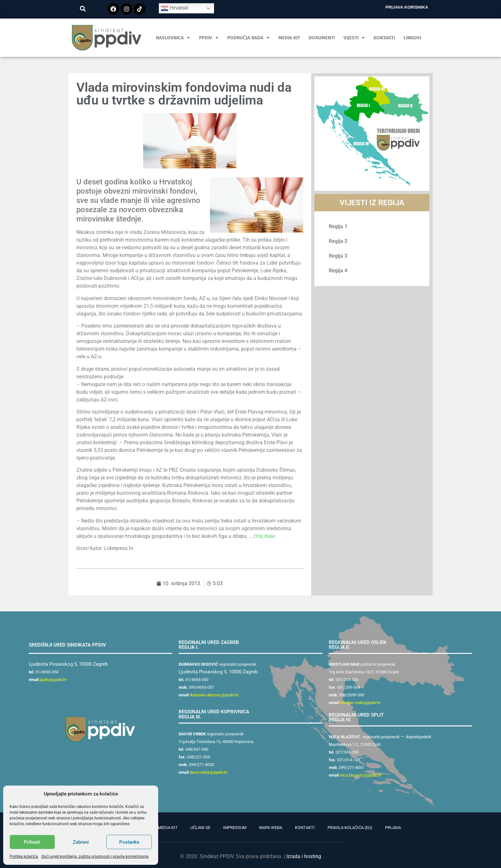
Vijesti (354, 38)
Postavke (129, 842)
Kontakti (384, 38)
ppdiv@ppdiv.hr (53, 680)
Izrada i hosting (304, 856)
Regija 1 (338, 226)
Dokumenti (322, 38)
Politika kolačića (24, 856)
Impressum (235, 828)
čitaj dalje (264, 536)
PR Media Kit (165, 828)
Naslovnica (173, 38)
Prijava (393, 828)
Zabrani (81, 842)
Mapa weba (271, 828)
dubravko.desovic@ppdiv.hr (214, 695)
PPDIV (209, 38)
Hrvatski (174, 8)
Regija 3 (338, 256)
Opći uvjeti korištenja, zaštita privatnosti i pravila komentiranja (95, 856)
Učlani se (200, 828)
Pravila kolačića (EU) (350, 828)
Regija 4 (338, 271)
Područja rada (248, 38)
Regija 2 (338, 241)
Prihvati (32, 842)
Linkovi (412, 38)
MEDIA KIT (289, 38)
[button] (83, 8)
